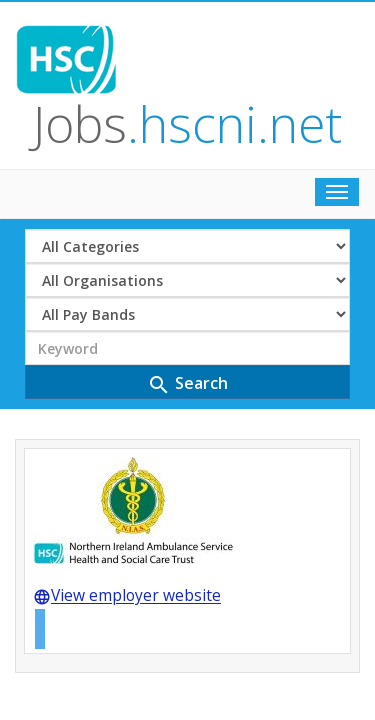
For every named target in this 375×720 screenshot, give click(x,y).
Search (187, 224)
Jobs (227, 43)
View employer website (127, 438)
